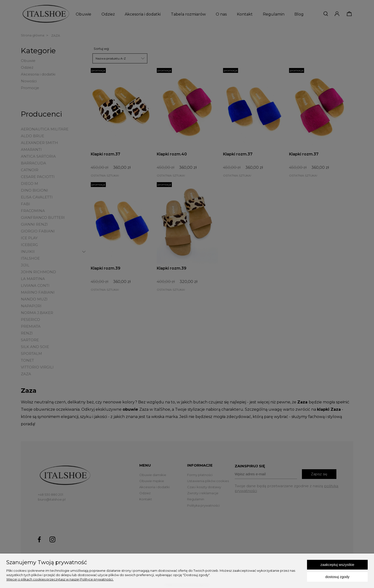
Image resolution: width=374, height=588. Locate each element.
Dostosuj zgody (337, 577)
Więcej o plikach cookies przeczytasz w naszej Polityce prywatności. (60, 579)
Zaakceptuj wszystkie (337, 565)
